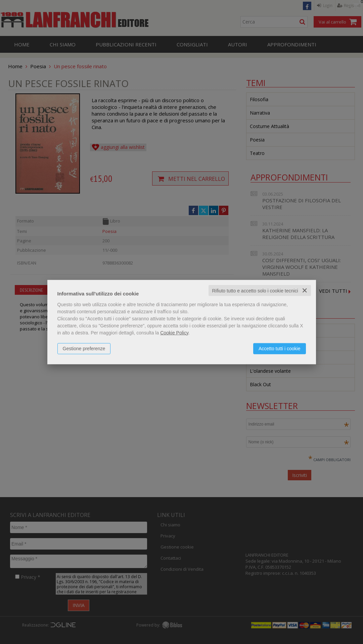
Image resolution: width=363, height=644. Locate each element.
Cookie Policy (174, 332)
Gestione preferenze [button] (84, 348)
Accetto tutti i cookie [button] (280, 348)
